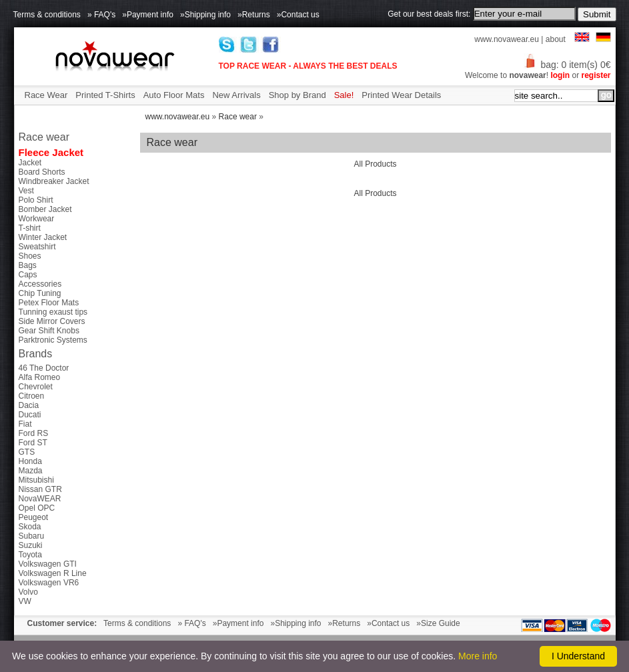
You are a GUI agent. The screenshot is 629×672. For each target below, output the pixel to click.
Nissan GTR (40, 489)
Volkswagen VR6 (49, 583)
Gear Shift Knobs (49, 331)
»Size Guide (438, 623)
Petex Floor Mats (49, 303)
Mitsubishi (36, 480)
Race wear (238, 117)
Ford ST (33, 443)
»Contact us (298, 15)
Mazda (31, 471)
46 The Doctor (44, 368)
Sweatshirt (37, 247)
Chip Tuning (40, 293)
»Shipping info (205, 15)
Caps (28, 275)
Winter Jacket (43, 237)
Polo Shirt (36, 200)
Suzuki (31, 545)
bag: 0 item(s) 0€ (567, 65)
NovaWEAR (40, 499)
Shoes (30, 256)
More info (478, 656)
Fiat (25, 424)
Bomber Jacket (45, 209)
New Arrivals (236, 95)
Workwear (37, 219)
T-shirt (30, 228)
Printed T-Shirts (105, 95)
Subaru (32, 536)
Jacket (30, 163)
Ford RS (34, 433)
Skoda (30, 527)
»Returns (254, 15)
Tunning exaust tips (53, 312)
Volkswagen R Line (53, 573)
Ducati (30, 415)
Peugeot (34, 517)
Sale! (344, 95)
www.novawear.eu (507, 39)
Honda (30, 461)
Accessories (40, 284)
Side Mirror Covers (52, 321)
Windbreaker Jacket (54, 181)
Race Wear (46, 95)
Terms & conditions (47, 15)
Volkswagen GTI (48, 564)
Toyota (30, 555)
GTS (27, 452)
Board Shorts (42, 172)
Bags (28, 265)
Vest (26, 191)
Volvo (28, 592)
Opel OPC (37, 508)
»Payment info (148, 15)
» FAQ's (101, 15)
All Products (375, 164)
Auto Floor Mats (174, 95)
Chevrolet (36, 387)
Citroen (32, 396)
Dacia (29, 405)
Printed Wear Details (401, 95)
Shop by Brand (297, 95)
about (556, 39)
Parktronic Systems (53, 340)
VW (25, 601)
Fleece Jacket (51, 152)
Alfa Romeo (40, 377)
